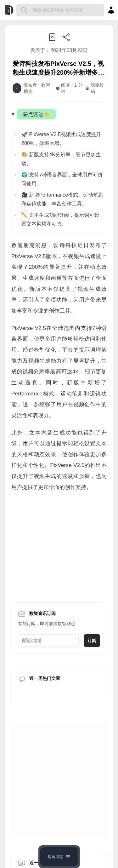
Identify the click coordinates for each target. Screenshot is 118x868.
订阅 (92, 586)
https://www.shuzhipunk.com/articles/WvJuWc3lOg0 (61, 624)
